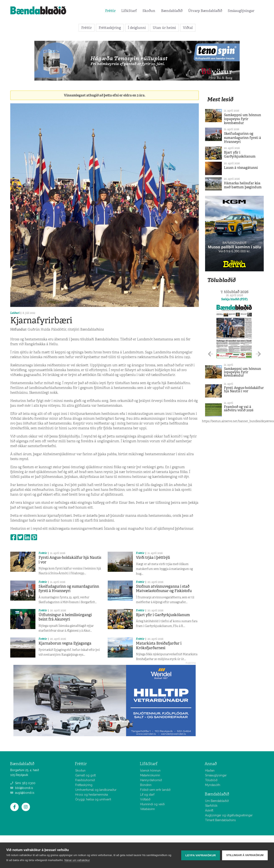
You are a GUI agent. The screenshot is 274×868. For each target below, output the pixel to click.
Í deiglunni (137, 28)
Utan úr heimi (164, 28)
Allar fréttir (205, 823)
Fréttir (110, 11)
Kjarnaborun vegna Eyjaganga (65, 643)
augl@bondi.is (22, 793)
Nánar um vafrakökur (77, 860)
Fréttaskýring (110, 28)
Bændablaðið (172, 11)
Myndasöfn (213, 785)
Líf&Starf (129, 11)
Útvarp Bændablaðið (205, 11)
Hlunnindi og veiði (152, 804)
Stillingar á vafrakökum (245, 855)
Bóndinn (146, 785)
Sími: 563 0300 (23, 783)
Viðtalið (145, 799)
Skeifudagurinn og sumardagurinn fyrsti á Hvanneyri (69, 589)
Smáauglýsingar (241, 11)
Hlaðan (210, 771)
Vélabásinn (147, 809)
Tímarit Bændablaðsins (220, 820)
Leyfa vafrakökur (201, 855)
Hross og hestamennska (92, 795)
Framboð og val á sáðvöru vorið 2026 (239, 408)
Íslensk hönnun (150, 771)
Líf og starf (147, 795)
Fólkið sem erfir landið (155, 790)
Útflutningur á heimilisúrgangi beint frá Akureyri (65, 617)
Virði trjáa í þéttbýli (153, 558)
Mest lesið (220, 99)
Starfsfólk (211, 806)
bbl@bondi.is (22, 788)
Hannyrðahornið (151, 780)
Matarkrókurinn (150, 775)
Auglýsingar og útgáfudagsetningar (229, 815)
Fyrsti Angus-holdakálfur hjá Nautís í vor (70, 560)
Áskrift (209, 810)
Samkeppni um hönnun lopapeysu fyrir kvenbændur (242, 119)
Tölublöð (211, 780)
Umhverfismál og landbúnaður (96, 790)
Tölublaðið (221, 280)
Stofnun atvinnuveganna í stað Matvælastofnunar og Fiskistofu (164, 589)
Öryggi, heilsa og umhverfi (93, 799)
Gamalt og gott (85, 775)
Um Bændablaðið (217, 801)
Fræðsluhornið (85, 780)
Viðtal (188, 28)
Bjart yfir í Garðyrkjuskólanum (163, 615)
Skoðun (149, 11)
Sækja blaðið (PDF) (234, 299)
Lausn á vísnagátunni (241, 168)
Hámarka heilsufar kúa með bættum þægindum (243, 185)
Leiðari (15, 313)
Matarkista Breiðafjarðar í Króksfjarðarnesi (159, 646)
